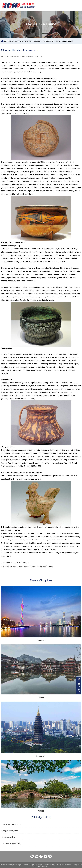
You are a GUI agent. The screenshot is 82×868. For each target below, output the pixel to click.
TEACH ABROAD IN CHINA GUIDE (30, 41)
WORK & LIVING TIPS (48, 41)
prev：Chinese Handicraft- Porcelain (15, 562)
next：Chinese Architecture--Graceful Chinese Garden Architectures (27, 567)
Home (16, 41)
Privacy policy (49, 865)
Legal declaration (36, 865)
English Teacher (43, 867)
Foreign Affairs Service (64, 865)
